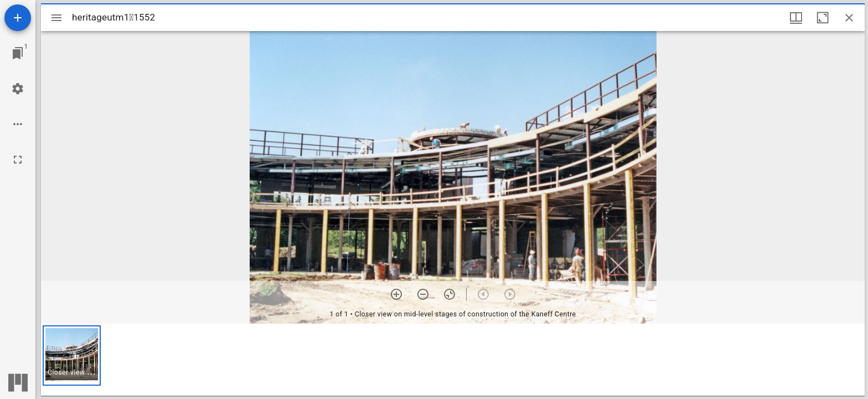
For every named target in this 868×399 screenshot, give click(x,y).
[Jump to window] (18, 53)
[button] (72, 355)
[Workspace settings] (18, 89)
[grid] (453, 360)
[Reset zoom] (449, 294)
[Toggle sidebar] (56, 18)
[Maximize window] (823, 18)
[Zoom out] (423, 294)
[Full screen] (18, 160)
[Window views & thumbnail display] (796, 18)
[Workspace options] (18, 124)
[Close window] (849, 18)
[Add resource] (18, 18)
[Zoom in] (396, 294)
